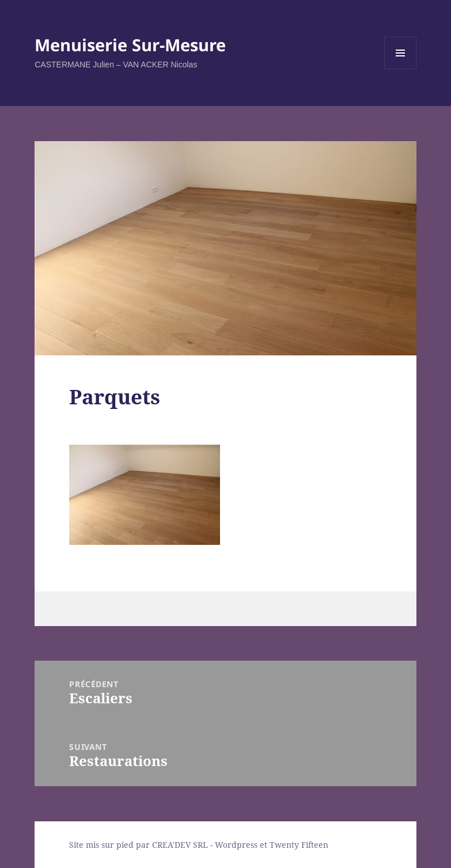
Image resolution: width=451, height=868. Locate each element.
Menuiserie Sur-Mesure (130, 45)
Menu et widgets (401, 69)
